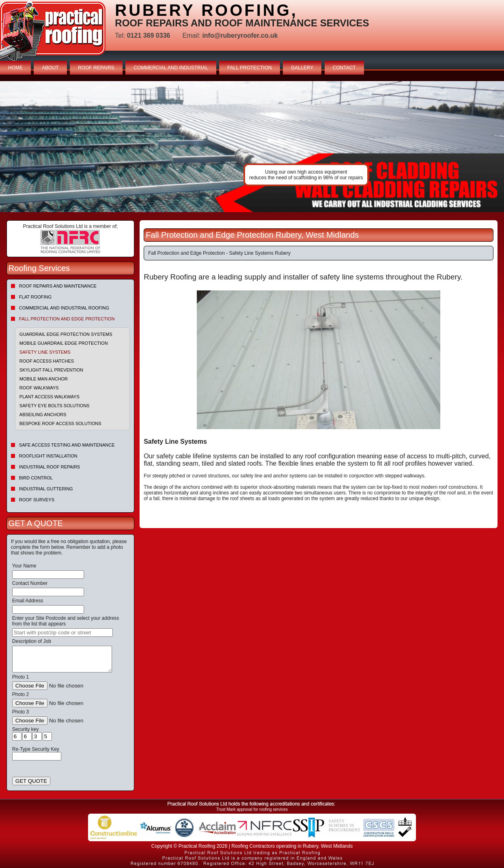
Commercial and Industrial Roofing (64, 308)
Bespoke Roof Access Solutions (60, 423)
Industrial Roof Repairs (50, 467)
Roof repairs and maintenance (58, 286)
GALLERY (302, 68)
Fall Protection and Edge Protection (67, 319)
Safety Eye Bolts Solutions (55, 406)
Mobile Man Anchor (44, 379)
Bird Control (36, 478)
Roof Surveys (37, 500)
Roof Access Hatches (47, 361)
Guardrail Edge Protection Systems (66, 334)
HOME (15, 68)
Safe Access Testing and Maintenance (67, 445)
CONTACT (344, 68)
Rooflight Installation (48, 456)
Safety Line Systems (45, 352)
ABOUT (50, 68)
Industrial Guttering (46, 489)
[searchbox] (62, 633)
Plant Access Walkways (50, 397)
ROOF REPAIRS (96, 68)
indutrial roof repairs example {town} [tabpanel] (252, 147)
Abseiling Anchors (43, 415)
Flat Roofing (35, 297)
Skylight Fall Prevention (51, 370)
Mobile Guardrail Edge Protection (64, 343)
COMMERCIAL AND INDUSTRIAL (171, 68)
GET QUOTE (31, 781)
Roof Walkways (39, 388)
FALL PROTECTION (250, 68)
